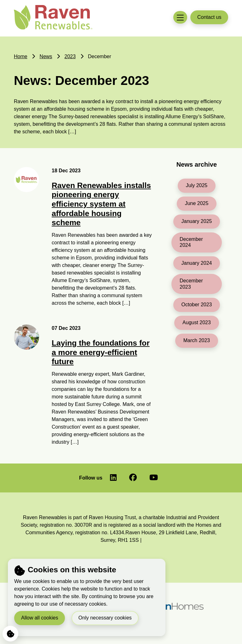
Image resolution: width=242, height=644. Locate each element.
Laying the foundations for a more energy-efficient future (101, 352)
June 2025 (197, 203)
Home (21, 56)
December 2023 (191, 284)
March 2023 (197, 340)
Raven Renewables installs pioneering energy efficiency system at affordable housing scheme (101, 204)
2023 (70, 56)
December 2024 (191, 242)
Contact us (209, 17)
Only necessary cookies (105, 617)
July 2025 (197, 185)
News (46, 56)
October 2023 (197, 305)
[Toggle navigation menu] (180, 17)
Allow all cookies (40, 617)
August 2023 (197, 322)
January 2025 (197, 221)
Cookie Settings (9, 632)
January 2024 (197, 263)
